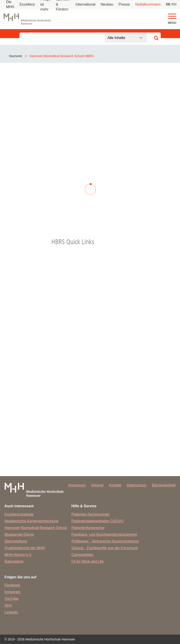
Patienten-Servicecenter (90, 514)
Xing (8, 605)
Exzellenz (27, 4)
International (85, 4)
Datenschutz (137, 485)
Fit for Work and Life (87, 561)
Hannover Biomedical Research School (36, 528)
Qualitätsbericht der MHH (25, 548)
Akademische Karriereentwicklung (31, 521)
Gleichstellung (16, 541)
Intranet (97, 485)
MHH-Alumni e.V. (18, 555)
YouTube (12, 599)
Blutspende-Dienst (19, 534)
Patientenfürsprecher (88, 528)
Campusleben (82, 555)
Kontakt (115, 485)
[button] (172, 16)
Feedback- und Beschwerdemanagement (104, 534)
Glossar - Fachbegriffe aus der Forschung (104, 548)
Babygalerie (14, 561)
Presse (124, 4)
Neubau (107, 4)
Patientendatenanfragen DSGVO (97, 521)
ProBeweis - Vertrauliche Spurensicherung (105, 541)
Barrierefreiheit (164, 485)
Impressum (77, 485)
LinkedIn (11, 612)
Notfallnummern (148, 4)
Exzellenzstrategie (19, 514)
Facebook (12, 585)
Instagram (12, 592)
